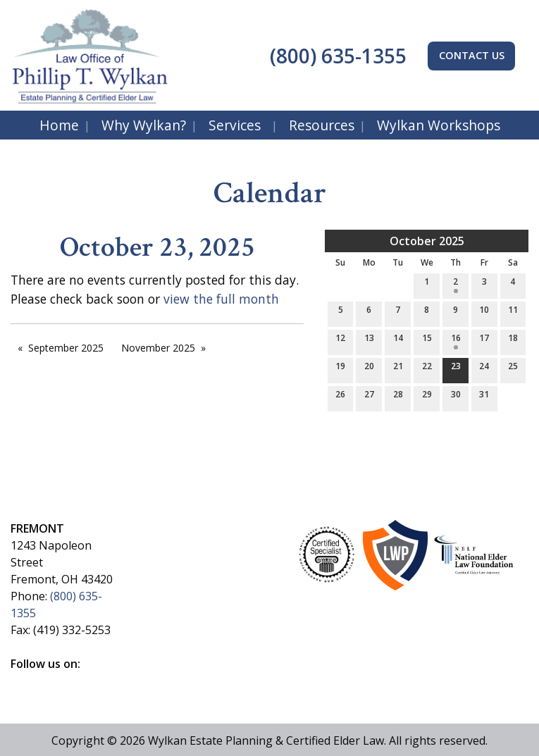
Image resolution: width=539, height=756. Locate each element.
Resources (322, 125)
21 (398, 369)
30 (456, 397)
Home (59, 125)
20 (369, 369)
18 (513, 341)
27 (369, 397)
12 (340, 341)
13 (369, 341)
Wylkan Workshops (439, 125)
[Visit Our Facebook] (22, 680)
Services (235, 125)
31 (484, 397)
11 (513, 312)
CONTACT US (472, 55)
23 (456, 369)
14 (398, 341)
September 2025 (66, 348)
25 (513, 369)
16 (456, 341)
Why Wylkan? (144, 125)
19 (340, 369)
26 (340, 397)
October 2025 (427, 241)
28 (398, 397)
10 (484, 312)
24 (484, 369)
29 (427, 397)
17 (484, 341)
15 (427, 341)
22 (427, 369)
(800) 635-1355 (336, 56)
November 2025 (158, 348)
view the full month (221, 299)
